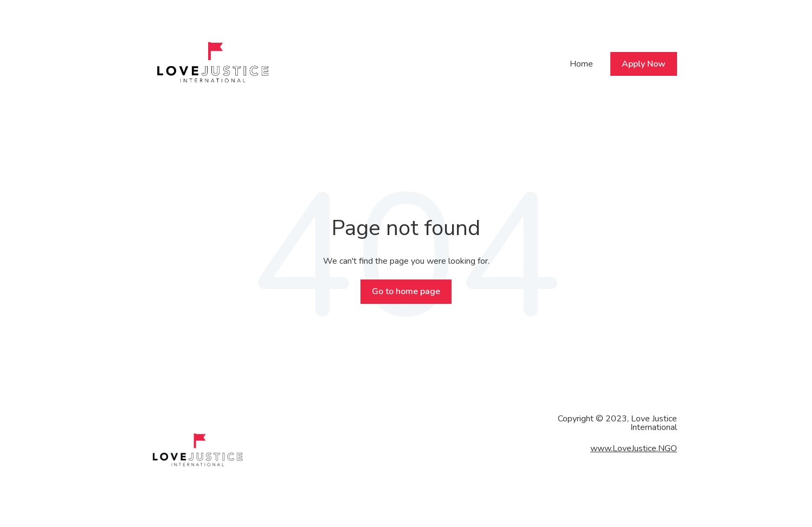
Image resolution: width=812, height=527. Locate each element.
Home (581, 64)
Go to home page (406, 291)
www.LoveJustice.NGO (634, 448)
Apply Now (644, 64)
